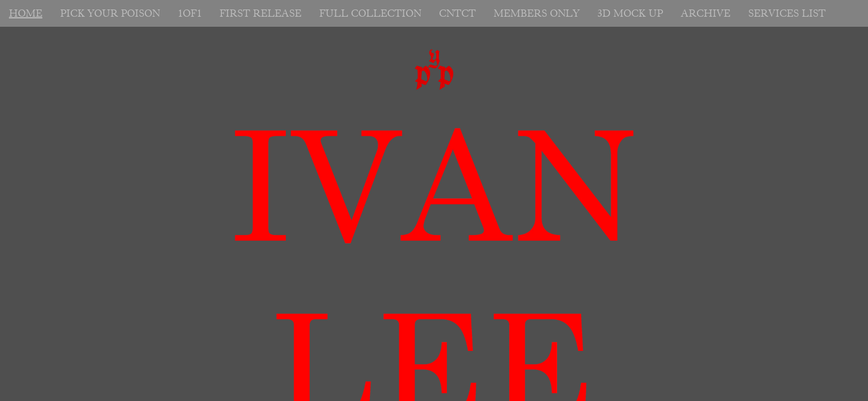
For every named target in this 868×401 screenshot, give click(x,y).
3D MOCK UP (630, 13)
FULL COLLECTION (370, 13)
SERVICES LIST (787, 13)
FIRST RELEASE (260, 13)
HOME (26, 13)
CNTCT (457, 13)
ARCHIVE (706, 13)
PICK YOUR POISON (110, 13)
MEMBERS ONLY (537, 13)
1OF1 (190, 13)
